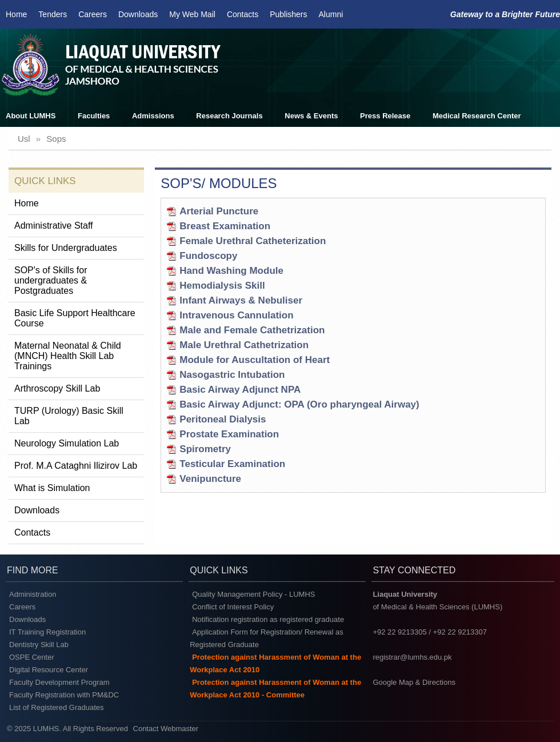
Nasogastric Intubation (232, 375)
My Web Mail (192, 14)
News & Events (311, 116)
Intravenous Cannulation (236, 315)
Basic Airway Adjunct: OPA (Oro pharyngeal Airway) (299, 404)
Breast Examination (225, 226)
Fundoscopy (208, 256)
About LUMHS (31, 116)
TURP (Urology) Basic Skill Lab (69, 416)
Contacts (243, 14)
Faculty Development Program (59, 682)
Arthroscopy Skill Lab (57, 388)
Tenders (53, 14)
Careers (93, 14)
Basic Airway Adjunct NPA (240, 390)
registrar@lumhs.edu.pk (412, 657)
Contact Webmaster (166, 729)
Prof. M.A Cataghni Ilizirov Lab (76, 466)
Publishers (288, 14)
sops (56, 139)
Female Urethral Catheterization (253, 241)
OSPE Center (32, 657)
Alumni (331, 14)
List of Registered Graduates (56, 707)
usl (24, 139)
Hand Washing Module (231, 271)
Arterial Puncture (219, 211)
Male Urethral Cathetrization (244, 345)
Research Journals (229, 116)
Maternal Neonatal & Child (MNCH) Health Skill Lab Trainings (68, 356)
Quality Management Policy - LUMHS (253, 594)
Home (16, 14)
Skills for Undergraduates (66, 248)
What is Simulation (52, 488)
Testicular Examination (232, 464)
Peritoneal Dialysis (223, 419)
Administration (33, 594)
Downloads (138, 14)
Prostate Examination (229, 434)
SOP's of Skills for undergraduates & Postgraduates (51, 280)
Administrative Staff (54, 226)
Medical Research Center (477, 116)
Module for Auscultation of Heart (255, 360)
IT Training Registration (47, 632)
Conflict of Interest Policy (233, 607)
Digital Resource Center (49, 670)
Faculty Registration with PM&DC (64, 695)
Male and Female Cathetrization (252, 330)
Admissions (153, 116)
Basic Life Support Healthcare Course (75, 318)
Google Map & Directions (414, 682)
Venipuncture (210, 479)
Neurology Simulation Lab (67, 443)
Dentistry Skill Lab (39, 645)
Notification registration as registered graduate (268, 619)
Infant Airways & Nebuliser (241, 300)
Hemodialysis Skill (222, 286)
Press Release (385, 116)
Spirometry (205, 449)
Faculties (94, 116)
